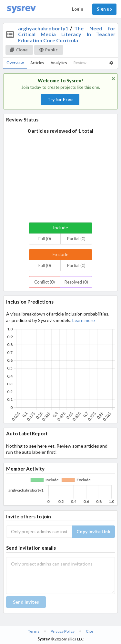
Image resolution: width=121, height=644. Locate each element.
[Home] (21, 9)
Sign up (104, 9)
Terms (34, 631)
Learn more (84, 320)
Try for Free (60, 99)
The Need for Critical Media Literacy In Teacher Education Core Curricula (67, 34)
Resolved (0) (76, 282)
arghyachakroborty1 (43, 28)
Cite (90, 631)
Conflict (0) (45, 282)
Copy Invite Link (93, 531)
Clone (19, 50)
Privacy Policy (63, 631)
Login (78, 9)
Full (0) (45, 239)
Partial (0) (76, 239)
